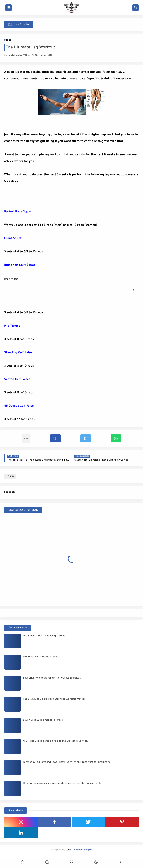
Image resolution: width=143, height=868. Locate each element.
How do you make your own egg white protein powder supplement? (62, 783)
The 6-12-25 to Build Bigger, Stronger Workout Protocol (55, 699)
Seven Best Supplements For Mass (43, 720)
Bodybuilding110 (83, 850)
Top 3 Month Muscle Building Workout (45, 636)
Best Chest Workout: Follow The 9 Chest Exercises (52, 678)
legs (9, 40)
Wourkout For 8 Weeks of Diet (40, 657)
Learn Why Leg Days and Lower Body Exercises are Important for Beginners (66, 762)
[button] (55, 438)
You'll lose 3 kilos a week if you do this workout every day (56, 741)
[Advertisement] (38, 195)
